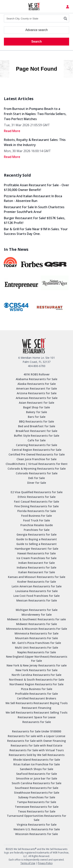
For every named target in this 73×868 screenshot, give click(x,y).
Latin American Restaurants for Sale (37, 586)
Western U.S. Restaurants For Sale (37, 829)
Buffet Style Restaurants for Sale (37, 436)
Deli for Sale (36, 478)
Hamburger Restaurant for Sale (36, 549)
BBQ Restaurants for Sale (36, 421)
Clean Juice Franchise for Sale (36, 459)
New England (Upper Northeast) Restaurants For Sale (37, 659)
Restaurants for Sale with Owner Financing (36, 741)
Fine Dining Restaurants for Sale (36, 506)
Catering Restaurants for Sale (36, 445)
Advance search (36, 30)
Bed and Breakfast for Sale (37, 426)
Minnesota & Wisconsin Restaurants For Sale (37, 629)
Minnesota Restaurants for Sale (36, 633)
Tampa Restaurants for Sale (36, 802)
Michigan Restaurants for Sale (37, 610)
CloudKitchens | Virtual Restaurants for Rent (37, 464)
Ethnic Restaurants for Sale (37, 497)
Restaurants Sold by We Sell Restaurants (37, 755)
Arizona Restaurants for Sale (37, 393)
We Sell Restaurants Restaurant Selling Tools (36, 712)
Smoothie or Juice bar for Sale (36, 778)
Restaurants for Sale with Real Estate (36, 745)
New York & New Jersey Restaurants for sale (37, 665)
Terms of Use (28, 863)
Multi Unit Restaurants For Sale (36, 648)
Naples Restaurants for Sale (37, 652)
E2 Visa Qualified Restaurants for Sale (37, 492)
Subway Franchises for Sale (37, 797)
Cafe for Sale (37, 440)
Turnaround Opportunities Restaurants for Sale (36, 818)
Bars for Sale (37, 417)
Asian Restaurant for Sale (36, 403)
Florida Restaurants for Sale (37, 511)
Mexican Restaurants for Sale (37, 600)
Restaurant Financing (36, 708)
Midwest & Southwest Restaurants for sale (36, 619)
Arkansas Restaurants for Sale (37, 398)
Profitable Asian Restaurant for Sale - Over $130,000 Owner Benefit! (36, 187)
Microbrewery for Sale (37, 615)
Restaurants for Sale (37, 722)
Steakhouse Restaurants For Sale (37, 793)
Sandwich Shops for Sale (36, 769)
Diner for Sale (37, 483)
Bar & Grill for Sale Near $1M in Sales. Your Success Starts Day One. (36, 231)
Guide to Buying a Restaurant (36, 539)
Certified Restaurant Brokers (36, 698)
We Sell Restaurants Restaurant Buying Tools (36, 703)
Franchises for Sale (37, 530)
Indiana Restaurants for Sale (36, 567)
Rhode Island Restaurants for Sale (37, 760)
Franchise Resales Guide (37, 525)
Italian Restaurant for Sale (36, 572)
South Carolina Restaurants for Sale (36, 783)
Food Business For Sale (36, 516)
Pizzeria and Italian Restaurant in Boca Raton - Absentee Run (33, 198)
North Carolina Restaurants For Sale (36, 675)
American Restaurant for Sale (36, 388)
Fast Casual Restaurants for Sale (36, 502)
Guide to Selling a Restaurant (36, 544)
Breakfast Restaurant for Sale (36, 431)
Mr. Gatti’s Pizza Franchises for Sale (36, 643)
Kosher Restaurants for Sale (37, 582)
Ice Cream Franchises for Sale (36, 558)
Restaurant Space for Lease (37, 717)
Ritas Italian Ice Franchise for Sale (37, 764)
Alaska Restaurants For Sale (37, 384)
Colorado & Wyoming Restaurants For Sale (37, 469)
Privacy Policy (45, 863)
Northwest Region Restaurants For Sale (36, 684)
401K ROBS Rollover (37, 374)
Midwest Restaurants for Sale (36, 624)
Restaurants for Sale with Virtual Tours (37, 750)
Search (36, 42)
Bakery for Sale (36, 412)
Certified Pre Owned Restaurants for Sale (37, 454)
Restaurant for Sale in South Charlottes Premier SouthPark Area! (34, 209)
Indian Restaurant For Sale (36, 563)
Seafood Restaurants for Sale (36, 774)
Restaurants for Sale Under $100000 (37, 731)
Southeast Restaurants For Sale (36, 788)
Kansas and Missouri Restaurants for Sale (37, 577)
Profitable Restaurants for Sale (36, 694)
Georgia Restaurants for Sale (36, 534)
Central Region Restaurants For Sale (37, 450)
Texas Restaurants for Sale (37, 811)
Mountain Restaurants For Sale (36, 638)
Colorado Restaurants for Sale (37, 473)
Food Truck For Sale (36, 520)
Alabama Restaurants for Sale (36, 379)
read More (12, 131)
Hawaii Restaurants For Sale (36, 553)
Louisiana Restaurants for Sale (36, 591)
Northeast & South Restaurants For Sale (36, 680)
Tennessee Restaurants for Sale (37, 807)
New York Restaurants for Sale (36, 670)
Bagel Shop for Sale (36, 407)
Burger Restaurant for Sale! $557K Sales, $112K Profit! (35, 220)
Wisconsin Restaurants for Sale (36, 834)
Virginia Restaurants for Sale (37, 825)
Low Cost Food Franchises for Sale (36, 596)
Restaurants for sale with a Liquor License (36, 736)
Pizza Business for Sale (37, 689)
